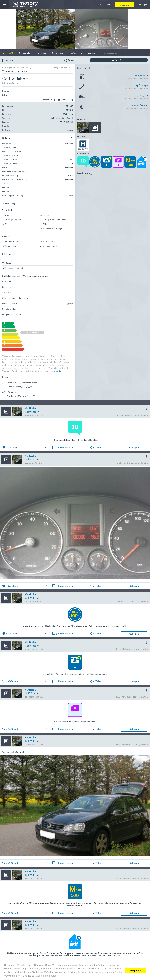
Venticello (30, 408)
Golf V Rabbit (32, 411)
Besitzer (91, 53)
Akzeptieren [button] (135, 971)
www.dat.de (55, 371)
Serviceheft (25, 53)
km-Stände (41, 53)
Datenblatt (8, 53)
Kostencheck (76, 53)
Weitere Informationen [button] (47, 976)
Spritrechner (58, 53)
